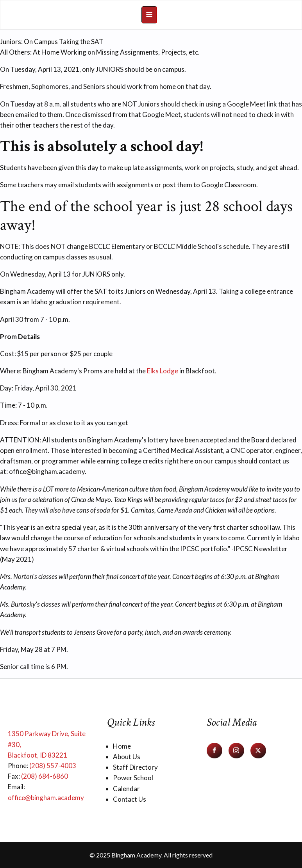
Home (122, 746)
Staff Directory (135, 767)
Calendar (126, 789)
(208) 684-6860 (45, 776)
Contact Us (130, 799)
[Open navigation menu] (149, 15)
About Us (127, 757)
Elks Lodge (163, 371)
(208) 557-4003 (53, 766)
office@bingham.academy (46, 798)
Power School (133, 778)
